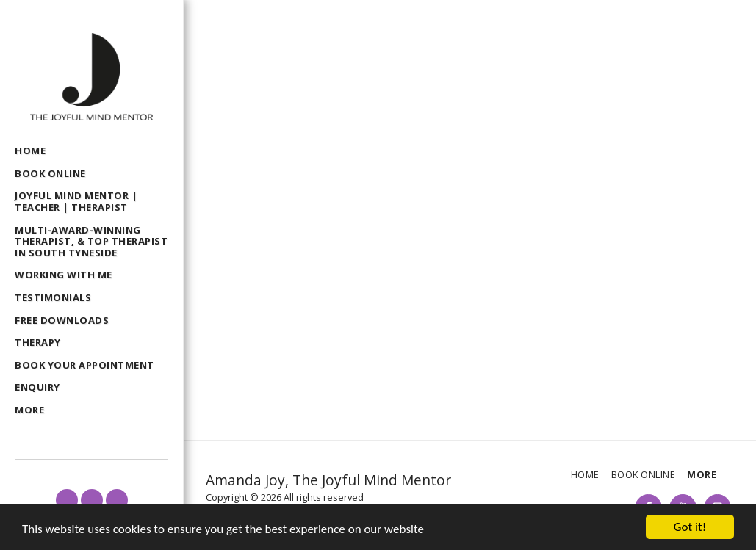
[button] (67, 500)
